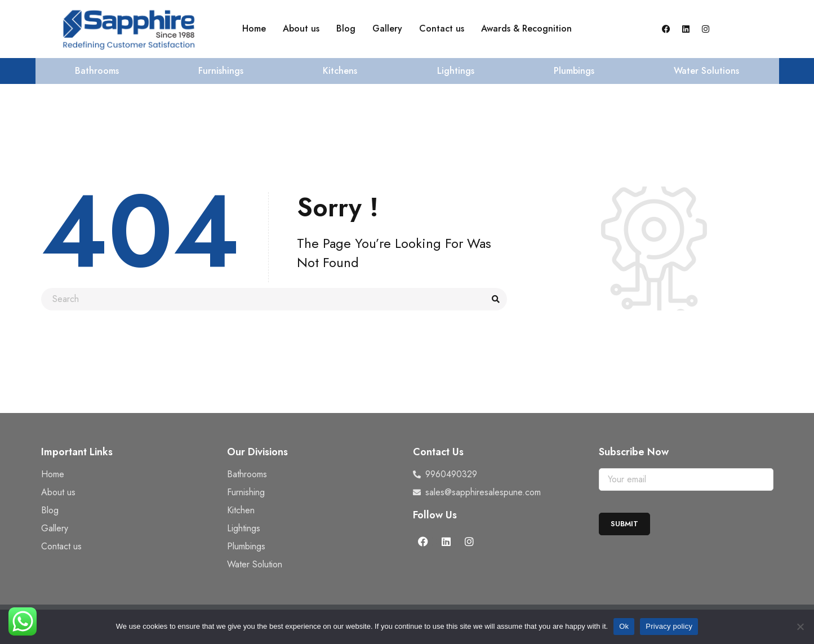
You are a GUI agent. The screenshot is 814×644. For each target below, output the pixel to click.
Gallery (387, 28)
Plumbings (574, 71)
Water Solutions (706, 71)
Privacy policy (669, 626)
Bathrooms (97, 71)
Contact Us (438, 452)
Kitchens (340, 71)
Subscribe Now (634, 452)
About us (301, 28)
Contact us (442, 28)
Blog (346, 28)
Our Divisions (257, 452)
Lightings (456, 71)
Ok (624, 626)
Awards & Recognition (526, 28)
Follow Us (435, 515)
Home (254, 28)
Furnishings (221, 71)
